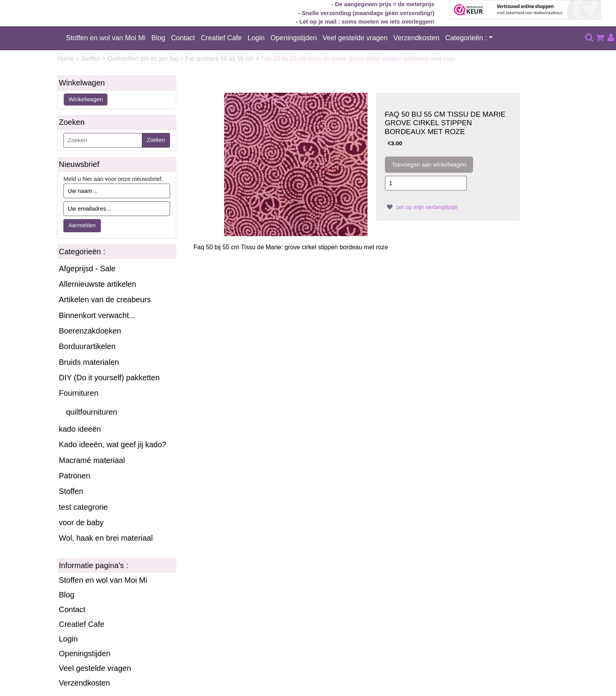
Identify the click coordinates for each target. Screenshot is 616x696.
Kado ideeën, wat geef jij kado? (112, 444)
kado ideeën (80, 429)
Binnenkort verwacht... (97, 315)
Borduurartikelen (87, 346)
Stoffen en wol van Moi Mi (106, 38)
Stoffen (91, 59)
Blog (158, 38)
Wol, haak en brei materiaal (106, 538)
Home (66, 59)
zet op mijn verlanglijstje (421, 207)
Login (256, 38)
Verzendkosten (416, 38)
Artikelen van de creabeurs (105, 300)
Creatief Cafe (221, 38)
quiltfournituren (92, 412)
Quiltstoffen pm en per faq (144, 59)
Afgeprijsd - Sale (87, 269)
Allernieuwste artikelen (97, 284)
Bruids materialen (89, 362)
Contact (183, 38)
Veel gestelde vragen (355, 38)
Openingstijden (294, 38)
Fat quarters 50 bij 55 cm (220, 59)
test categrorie (83, 507)
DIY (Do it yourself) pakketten (109, 378)
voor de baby (81, 522)
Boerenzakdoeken (90, 331)
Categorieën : (466, 38)
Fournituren (78, 393)
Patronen (74, 476)
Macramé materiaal (92, 460)
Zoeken (156, 140)
